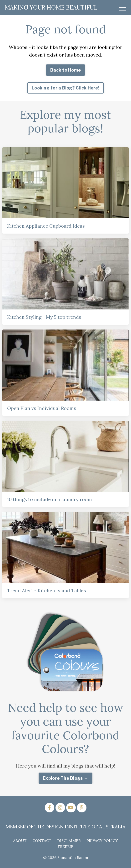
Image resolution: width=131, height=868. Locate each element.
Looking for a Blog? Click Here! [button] (65, 88)
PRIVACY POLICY (102, 841)
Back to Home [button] (65, 70)
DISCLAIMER (69, 841)
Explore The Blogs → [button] (65, 778)
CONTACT (42, 841)
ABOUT (20, 841)
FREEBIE (65, 847)
